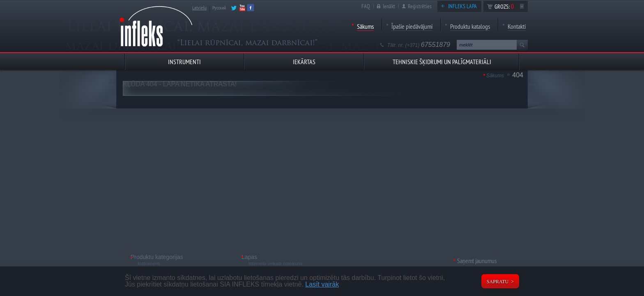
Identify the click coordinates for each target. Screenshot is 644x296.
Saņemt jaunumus (477, 261)
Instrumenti (149, 264)
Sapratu (498, 282)
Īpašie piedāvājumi (412, 26)
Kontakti (517, 26)
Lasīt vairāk (322, 284)
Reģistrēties (420, 6)
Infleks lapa (462, 6)
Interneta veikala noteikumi (275, 264)
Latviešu (199, 8)
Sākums (365, 26)
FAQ (366, 6)
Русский (219, 8)
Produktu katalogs (470, 26)
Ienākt (389, 6)
